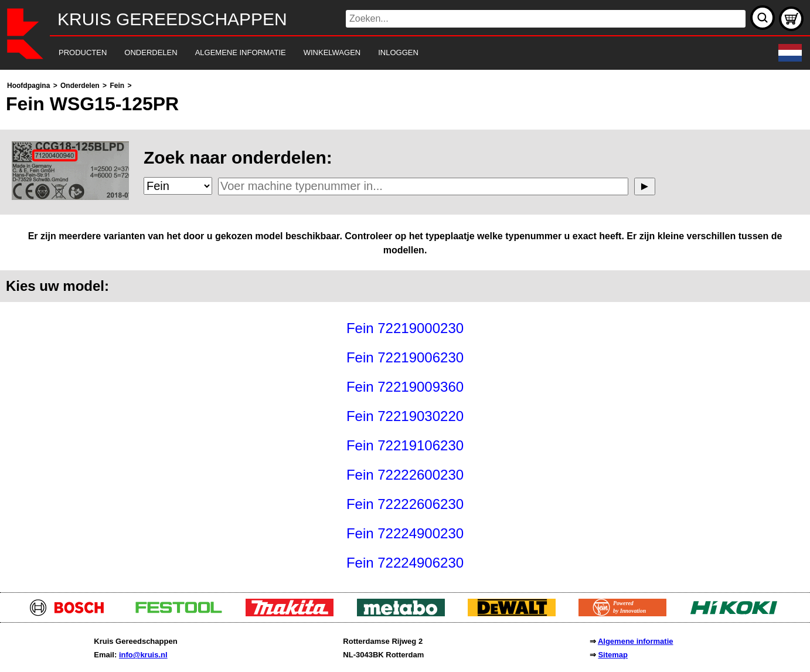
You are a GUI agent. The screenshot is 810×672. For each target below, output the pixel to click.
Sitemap (613, 655)
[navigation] (389, 53)
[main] (405, 328)
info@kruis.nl (143, 655)
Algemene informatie (636, 641)
